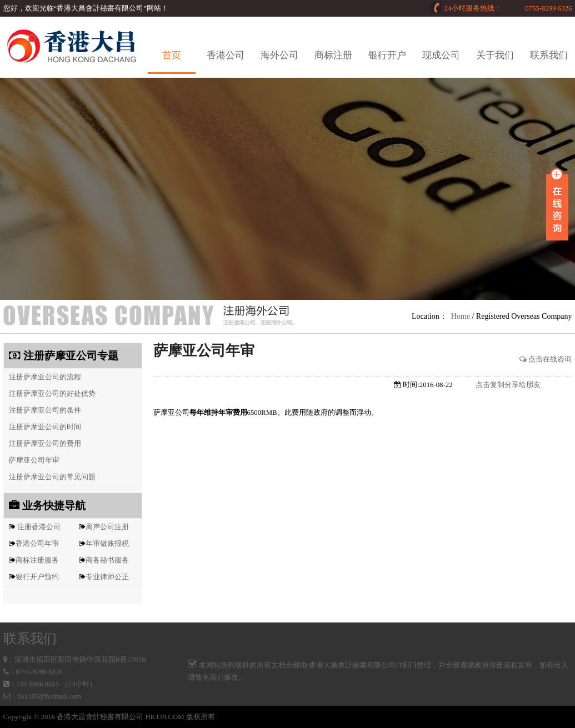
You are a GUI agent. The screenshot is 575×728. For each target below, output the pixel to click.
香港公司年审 (37, 544)
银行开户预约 (37, 577)
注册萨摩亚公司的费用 (43, 444)
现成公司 (441, 55)
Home (461, 316)
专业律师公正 (107, 577)
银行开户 (387, 55)
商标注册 (333, 55)
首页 (172, 55)
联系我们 (549, 55)
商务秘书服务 (107, 560)
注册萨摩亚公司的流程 (43, 377)
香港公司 (226, 55)
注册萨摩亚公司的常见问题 (50, 477)
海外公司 (279, 55)
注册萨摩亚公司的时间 (43, 427)
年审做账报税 (107, 544)
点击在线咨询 (546, 359)
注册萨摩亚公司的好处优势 (50, 394)
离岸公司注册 (107, 527)
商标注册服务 (37, 560)
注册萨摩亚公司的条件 (43, 410)
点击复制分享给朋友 (508, 385)
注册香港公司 (39, 527)
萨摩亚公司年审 (32, 460)
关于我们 (495, 55)
